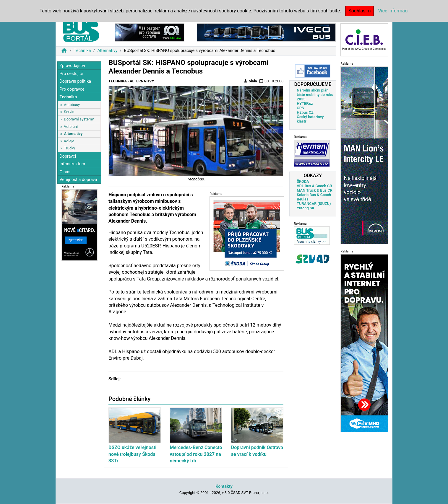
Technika (82, 51)
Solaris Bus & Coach (314, 195)
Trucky (69, 148)
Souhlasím (359, 11)
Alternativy (107, 51)
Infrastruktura (72, 164)
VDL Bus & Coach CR (314, 186)
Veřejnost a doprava (78, 180)
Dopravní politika (75, 81)
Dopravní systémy (79, 119)
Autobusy (72, 105)
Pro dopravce (72, 89)
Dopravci (68, 156)
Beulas (302, 199)
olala (250, 81)
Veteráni (71, 127)
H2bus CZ (305, 112)
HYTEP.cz (305, 103)
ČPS (300, 108)
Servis (69, 112)
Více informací (393, 11)
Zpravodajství (72, 66)
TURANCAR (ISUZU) (314, 204)
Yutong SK (306, 208)
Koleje (69, 141)
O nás (65, 172)
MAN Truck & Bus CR (315, 190)
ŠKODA (303, 181)
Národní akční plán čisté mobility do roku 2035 (315, 95)
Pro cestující (71, 74)
